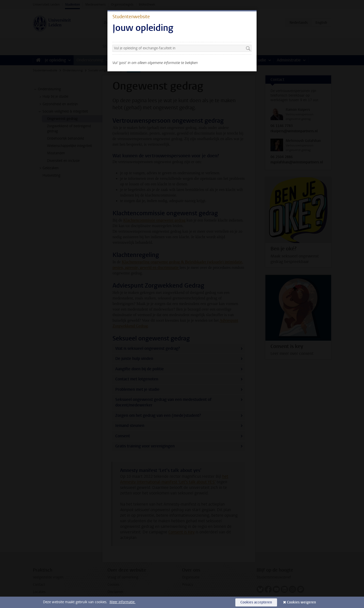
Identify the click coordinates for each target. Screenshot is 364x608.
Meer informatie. (122, 602)
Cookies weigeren (301, 602)
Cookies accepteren (256, 602)
